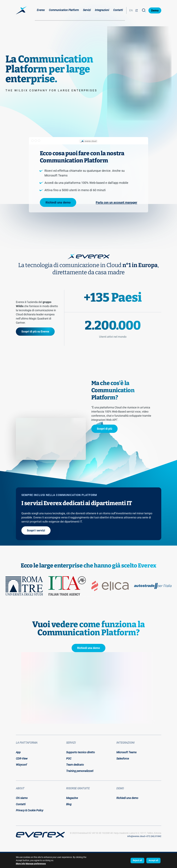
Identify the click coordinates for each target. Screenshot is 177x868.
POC (69, 759)
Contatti (118, 10)
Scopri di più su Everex (35, 331)
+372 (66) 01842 (153, 836)
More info (21, 864)
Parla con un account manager (116, 202)
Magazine (72, 798)
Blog (69, 804)
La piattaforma (27, 743)
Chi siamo (22, 798)
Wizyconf (21, 765)
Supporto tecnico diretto (80, 752)
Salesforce (123, 759)
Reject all (137, 860)
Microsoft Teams (126, 752)
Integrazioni (102, 10)
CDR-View (22, 759)
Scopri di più (104, 429)
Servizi (87, 10)
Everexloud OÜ (84, 833)
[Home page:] (21, 10)
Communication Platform (64, 10)
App (18, 752)
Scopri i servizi (36, 530)
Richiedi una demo (58, 202)
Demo (155, 10)
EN (131, 10)
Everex (41, 10)
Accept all (153, 860)
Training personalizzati (80, 771)
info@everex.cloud (136, 836)
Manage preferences (36, 864)
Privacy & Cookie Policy (30, 810)
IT (137, 10)
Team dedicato (75, 765)
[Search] (144, 10)
